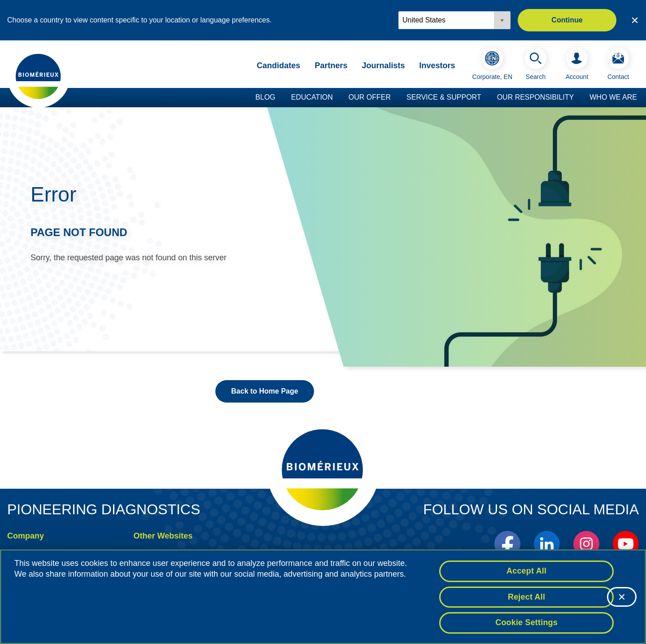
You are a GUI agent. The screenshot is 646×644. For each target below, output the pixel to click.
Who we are (613, 97)
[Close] (622, 597)
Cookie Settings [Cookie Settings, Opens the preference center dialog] (526, 622)
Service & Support (444, 97)
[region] (323, 597)
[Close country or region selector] (635, 20)
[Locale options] (454, 20)
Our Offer (370, 97)
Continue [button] (567, 20)
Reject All (526, 597)
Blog (265, 97)
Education (312, 97)
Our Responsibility (536, 97)
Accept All (526, 571)
